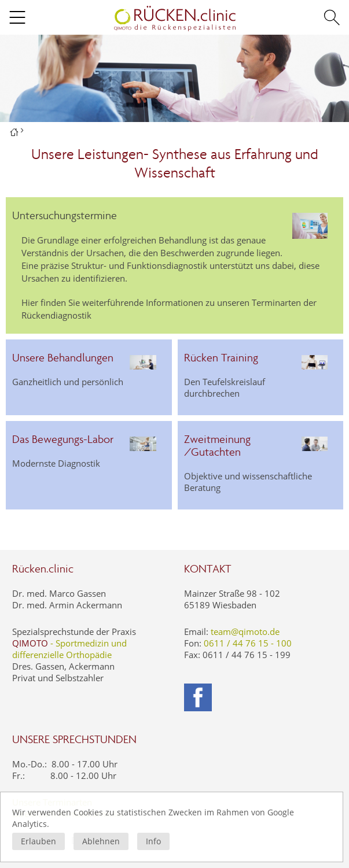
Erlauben (38, 841)
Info (153, 841)
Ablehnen (101, 841)
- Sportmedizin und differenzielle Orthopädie (69, 649)
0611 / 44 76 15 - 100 (248, 643)
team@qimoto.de (245, 631)
